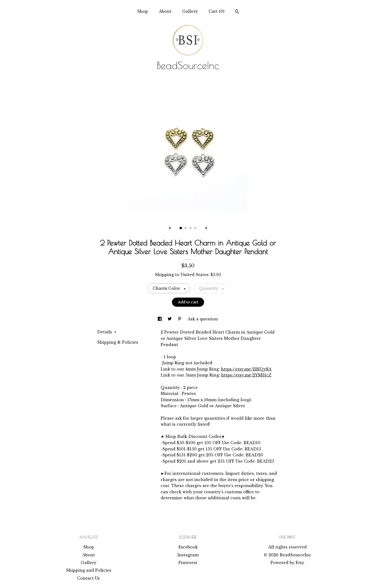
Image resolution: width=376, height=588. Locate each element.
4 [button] (195, 228)
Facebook (188, 547)
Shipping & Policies (118, 342)
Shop (143, 11)
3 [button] (190, 228)
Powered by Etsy (287, 563)
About (165, 11)
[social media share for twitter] (170, 319)
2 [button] (186, 228)
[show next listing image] (206, 228)
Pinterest (188, 563)
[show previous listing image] (170, 228)
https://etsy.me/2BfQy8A (246, 369)
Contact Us (88, 578)
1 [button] (181, 228)
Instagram (188, 555)
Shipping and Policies (89, 570)
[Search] (237, 12)
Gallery (190, 11)
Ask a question (203, 319)
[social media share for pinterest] (180, 319)
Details (107, 332)
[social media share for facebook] (160, 319)
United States (194, 275)
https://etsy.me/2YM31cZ (246, 375)
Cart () (217, 11)
